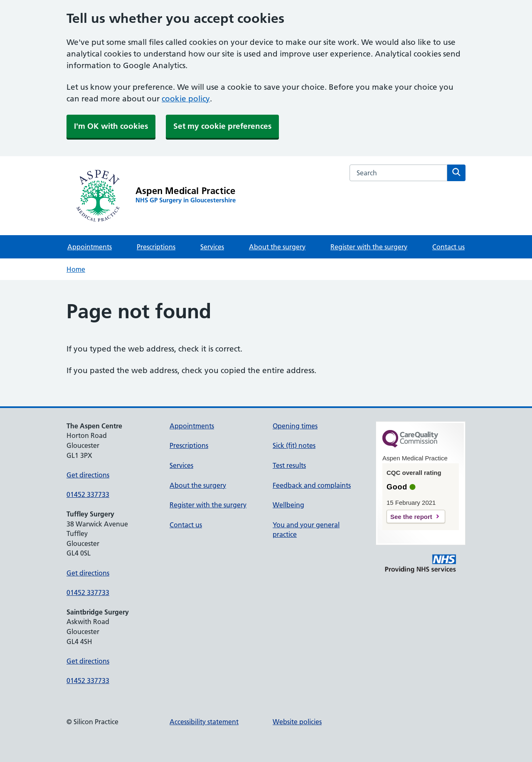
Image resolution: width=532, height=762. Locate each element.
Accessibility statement (204, 722)
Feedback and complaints (312, 485)
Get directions (88, 475)
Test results (289, 465)
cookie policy (186, 99)
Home (76, 269)
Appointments (90, 247)
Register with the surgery (369, 247)
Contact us (448, 247)
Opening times (295, 426)
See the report (411, 517)
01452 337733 (88, 494)
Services (212, 247)
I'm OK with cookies (111, 126)
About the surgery (277, 247)
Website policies (297, 722)
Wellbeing (288, 505)
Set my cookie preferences (222, 126)
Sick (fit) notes (294, 445)
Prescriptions (156, 247)
